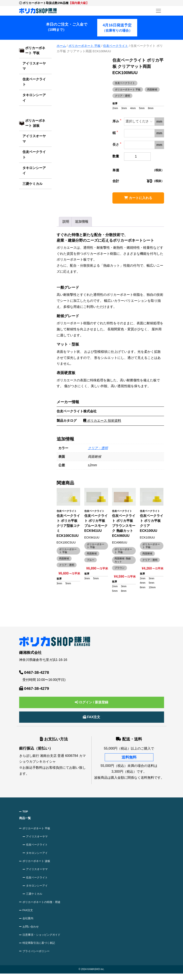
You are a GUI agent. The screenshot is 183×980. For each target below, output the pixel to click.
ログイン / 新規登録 (92, 702)
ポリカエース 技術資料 (102, 421)
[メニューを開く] (158, 11)
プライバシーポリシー (37, 957)
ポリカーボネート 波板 (35, 123)
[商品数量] (137, 157)
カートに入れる (138, 198)
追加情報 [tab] (82, 222)
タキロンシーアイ (34, 98)
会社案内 (29, 923)
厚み (116, 121)
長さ (116, 145)
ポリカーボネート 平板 (35, 50)
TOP (26, 812)
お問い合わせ (31, 932)
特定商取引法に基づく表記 (40, 949)
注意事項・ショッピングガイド (43, 940)
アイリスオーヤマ (34, 66)
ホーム (61, 46)
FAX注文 (92, 717)
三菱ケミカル (32, 184)
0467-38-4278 (34, 672)
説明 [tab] (66, 222)
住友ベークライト (34, 82)
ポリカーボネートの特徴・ (43, 906)
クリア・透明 (98, 448)
